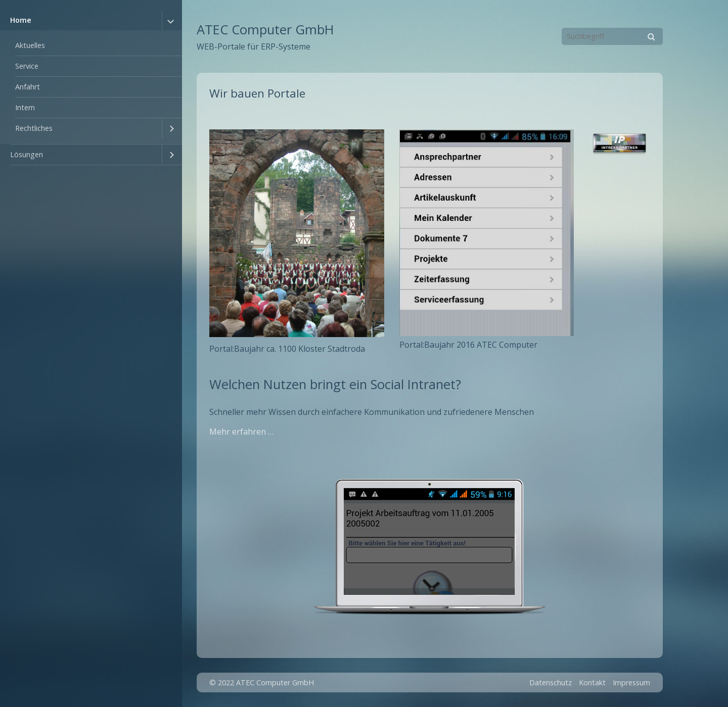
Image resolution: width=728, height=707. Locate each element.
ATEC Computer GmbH (265, 30)
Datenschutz (551, 682)
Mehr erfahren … (241, 432)
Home (21, 20)
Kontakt (592, 682)
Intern (25, 107)
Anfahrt (28, 87)
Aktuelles (30, 45)
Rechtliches (34, 128)
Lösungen (27, 154)
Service (27, 66)
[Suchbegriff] (612, 36)
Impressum (631, 682)
